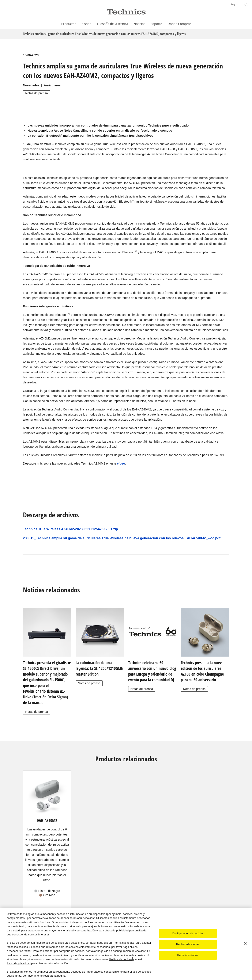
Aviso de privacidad (19, 963)
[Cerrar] (245, 943)
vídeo (121, 463)
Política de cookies (121, 959)
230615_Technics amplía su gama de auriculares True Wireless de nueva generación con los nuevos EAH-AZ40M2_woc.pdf (122, 538)
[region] (126, 944)
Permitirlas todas (188, 955)
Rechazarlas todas (188, 944)
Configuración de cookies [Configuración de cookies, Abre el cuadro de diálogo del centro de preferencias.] (188, 933)
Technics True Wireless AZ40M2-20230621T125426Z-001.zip (71, 529)
